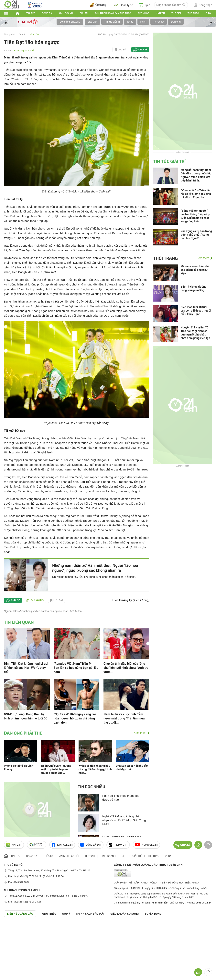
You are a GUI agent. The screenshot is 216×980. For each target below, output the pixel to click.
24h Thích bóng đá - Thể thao (113, 13)
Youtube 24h (146, 845)
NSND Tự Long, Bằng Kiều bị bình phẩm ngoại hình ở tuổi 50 (26, 716)
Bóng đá (47, 13)
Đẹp (124, 856)
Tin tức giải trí (112, 22)
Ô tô (208, 13)
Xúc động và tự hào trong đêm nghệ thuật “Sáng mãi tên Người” (196, 235)
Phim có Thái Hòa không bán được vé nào (121, 798)
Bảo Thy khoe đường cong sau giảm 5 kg (194, 288)
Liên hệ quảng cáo (20, 914)
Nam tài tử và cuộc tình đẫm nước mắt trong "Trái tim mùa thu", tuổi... (124, 718)
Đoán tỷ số (124, 5)
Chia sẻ (143, 50)
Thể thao (193, 13)
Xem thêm (140, 733)
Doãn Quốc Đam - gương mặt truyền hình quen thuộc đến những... (56, 769)
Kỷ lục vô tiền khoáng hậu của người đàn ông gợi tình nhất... (95, 769)
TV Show (159, 22)
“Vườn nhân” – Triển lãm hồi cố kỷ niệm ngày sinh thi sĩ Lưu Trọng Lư (196, 194)
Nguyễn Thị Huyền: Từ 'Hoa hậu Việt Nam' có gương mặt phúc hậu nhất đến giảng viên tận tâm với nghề (195, 333)
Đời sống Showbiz (70, 22)
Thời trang (165, 258)
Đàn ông (176, 22)
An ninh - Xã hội (69, 856)
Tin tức (31, 13)
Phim (143, 22)
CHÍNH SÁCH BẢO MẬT (90, 914)
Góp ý (66, 914)
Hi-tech (160, 13)
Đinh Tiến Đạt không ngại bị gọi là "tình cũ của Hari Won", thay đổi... (26, 668)
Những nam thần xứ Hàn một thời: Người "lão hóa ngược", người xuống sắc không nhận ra (95, 568)
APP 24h (14, 845)
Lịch (145, 5)
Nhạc (130, 22)
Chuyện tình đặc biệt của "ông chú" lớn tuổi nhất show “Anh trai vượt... (126, 668)
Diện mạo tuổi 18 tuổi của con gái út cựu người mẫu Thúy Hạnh (196, 311)
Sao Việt (92, 22)
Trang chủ (10, 34)
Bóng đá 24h (91, 845)
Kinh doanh (66, 13)
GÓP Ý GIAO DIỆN (12, 927)
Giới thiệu (49, 914)
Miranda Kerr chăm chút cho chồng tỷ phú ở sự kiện (196, 270)
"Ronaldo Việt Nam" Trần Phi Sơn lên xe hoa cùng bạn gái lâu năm (76, 668)
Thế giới (176, 13)
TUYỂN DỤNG (153, 914)
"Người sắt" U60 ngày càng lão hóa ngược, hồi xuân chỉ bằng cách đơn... (75, 718)
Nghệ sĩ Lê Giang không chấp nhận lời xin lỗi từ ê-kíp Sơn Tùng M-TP (124, 820)
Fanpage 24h (62, 845)
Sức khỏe (143, 13)
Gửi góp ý (35, 600)
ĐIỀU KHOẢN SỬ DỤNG (125, 914)
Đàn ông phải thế (24, 51)
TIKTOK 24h (118, 845)
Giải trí (84, 13)
